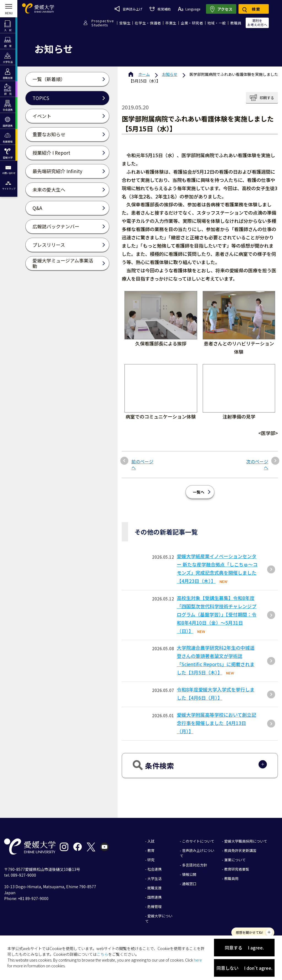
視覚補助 (160, 9)
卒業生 (171, 23)
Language (189, 9)
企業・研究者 (192, 23)
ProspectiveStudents (103, 23)
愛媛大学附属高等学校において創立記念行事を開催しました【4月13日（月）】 (216, 723)
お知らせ (170, 74)
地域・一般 (217, 23)
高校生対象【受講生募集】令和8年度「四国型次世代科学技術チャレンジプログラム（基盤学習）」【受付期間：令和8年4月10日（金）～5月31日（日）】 (217, 614)
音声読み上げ (128, 9)
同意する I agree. (244, 948)
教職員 (236, 23)
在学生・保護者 (148, 23)
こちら (102, 954)
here (198, 960)
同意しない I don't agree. (244, 968)
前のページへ (142, 465)
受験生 (125, 23)
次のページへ (257, 465)
